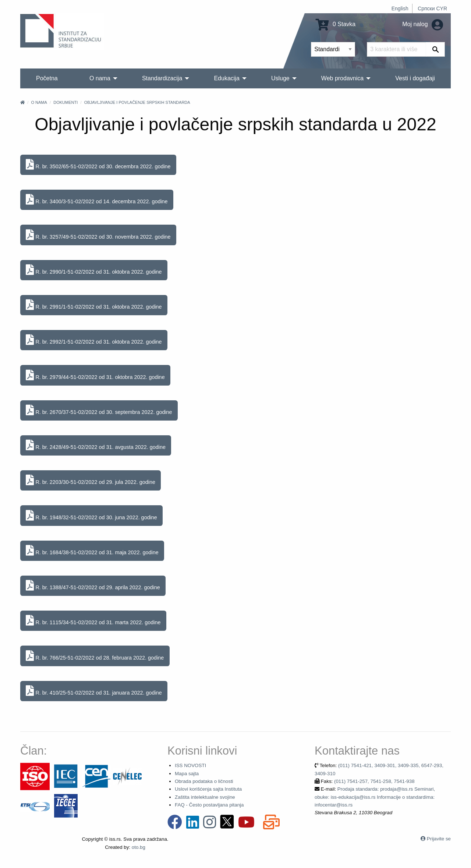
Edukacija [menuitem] (226, 78)
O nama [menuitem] (100, 78)
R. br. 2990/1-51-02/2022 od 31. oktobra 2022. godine (94, 270)
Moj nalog (423, 24)
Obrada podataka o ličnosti (204, 781)
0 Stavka (336, 24)
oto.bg (139, 847)
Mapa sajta (187, 774)
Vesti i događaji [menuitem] (415, 78)
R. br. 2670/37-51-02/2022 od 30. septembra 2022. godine (99, 410)
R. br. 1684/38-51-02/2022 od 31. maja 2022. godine (92, 551)
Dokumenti (65, 102)
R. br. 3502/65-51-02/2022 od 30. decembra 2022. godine (98, 165)
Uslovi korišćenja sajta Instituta (208, 789)
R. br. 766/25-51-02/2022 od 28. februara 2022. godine (95, 656)
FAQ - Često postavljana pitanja (209, 805)
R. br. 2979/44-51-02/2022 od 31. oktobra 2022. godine (95, 375)
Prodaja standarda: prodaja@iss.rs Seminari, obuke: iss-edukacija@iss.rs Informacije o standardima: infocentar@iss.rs (375, 797)
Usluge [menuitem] (280, 78)
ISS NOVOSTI (190, 765)
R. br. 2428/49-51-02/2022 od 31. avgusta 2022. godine (96, 445)
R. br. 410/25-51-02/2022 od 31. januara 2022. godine (94, 691)
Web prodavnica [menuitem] (342, 78)
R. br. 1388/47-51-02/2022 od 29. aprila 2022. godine (93, 586)
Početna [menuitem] (47, 78)
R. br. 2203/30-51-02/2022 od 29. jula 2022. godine (91, 480)
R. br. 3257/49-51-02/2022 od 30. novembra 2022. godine (98, 235)
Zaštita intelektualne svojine (205, 797)
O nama (39, 102)
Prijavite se (439, 839)
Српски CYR (432, 8)
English (400, 8)
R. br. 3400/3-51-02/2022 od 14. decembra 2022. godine (97, 200)
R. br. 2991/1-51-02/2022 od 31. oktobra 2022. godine (94, 305)
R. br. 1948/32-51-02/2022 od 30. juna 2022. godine (91, 516)
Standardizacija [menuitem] (162, 78)
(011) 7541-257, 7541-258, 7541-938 (374, 781)
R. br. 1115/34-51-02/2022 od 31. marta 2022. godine (93, 621)
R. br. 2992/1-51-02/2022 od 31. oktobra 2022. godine (94, 340)
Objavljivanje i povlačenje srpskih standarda (137, 102)
